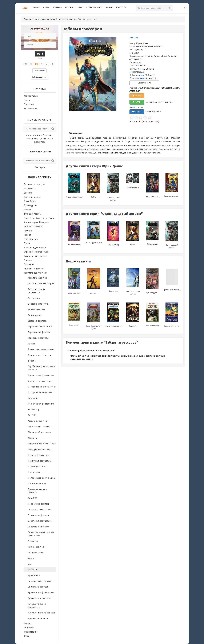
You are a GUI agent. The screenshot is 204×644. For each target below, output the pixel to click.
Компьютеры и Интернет (37, 222)
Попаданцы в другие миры (42, 478)
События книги (144, 83)
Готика (31, 344)
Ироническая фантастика (41, 375)
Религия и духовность (35, 248)
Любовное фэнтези (38, 421)
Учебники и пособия (34, 269)
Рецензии (29, 104)
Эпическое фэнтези (38, 587)
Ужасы (31, 558)
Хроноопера (34, 575)
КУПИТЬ (137, 96)
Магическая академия (39, 427)
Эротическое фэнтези (40, 598)
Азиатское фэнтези (38, 278)
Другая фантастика (38, 618)
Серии (80, 7)
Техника (28, 260)
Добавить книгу (94, 7)
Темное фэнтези (37, 547)
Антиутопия (34, 298)
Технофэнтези (36, 553)
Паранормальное (37, 466)
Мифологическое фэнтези (42, 444)
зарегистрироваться (81, 359)
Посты (27, 100)
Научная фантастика (39, 455)
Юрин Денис (143, 43)
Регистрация (39, 71)
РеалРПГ (33, 498)
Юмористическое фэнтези (42, 613)
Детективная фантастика (41, 349)
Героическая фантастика (41, 326)
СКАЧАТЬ (137, 112)
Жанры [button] (56, 7)
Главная (36, 7)
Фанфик (28, 623)
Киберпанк (34, 398)
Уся (30, 564)
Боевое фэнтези (37, 309)
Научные (28, 231)
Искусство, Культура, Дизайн (39, 218)
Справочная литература (36, 252)
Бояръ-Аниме (35, 315)
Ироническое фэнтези (40, 381)
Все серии (40, 167)
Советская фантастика (40, 521)
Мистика (32, 438)
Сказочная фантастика (40, 509)
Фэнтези (71, 19)
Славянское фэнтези (39, 515)
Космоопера (34, 409)
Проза (27, 243)
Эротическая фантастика (41, 592)
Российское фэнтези (39, 504)
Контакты (121, 7)
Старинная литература (35, 256)
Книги (46, 7)
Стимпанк (33, 541)
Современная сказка (39, 527)
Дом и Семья (30, 201)
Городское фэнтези (38, 338)
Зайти (40, 54)
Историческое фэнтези (40, 392)
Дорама (32, 361)
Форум (109, 7)
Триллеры (29, 264)
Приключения (31, 239)
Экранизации (30, 108)
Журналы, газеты (32, 214)
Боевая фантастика (38, 304)
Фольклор (29, 628)
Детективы (29, 189)
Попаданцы (34, 472)
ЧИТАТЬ (137, 102)
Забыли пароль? (39, 77)
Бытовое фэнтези (37, 321)
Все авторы (40, 142)
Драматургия (30, 205)
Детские (28, 193)
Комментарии (31, 96)
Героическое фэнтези (39, 332)
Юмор (27, 636)
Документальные (32, 197)
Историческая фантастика (42, 387)
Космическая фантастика (41, 404)
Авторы (69, 7)
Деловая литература (34, 184)
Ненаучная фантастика (40, 461)
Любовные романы (33, 227)
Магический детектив (39, 432)
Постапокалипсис (37, 483)
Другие (27, 210)
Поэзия (27, 235)
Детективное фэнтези (40, 355)
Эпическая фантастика (40, 581)
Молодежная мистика (39, 449)
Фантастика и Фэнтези (53, 19)
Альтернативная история (41, 283)
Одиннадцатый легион (149, 46)
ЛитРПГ (32, 415)
